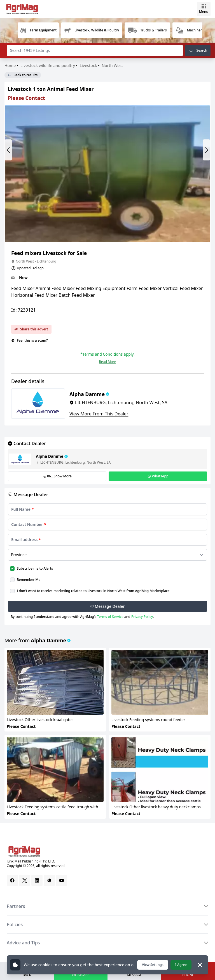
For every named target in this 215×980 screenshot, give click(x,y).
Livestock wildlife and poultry (48, 65)
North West (112, 65)
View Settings (153, 965)
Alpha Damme (48, 640)
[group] (38, 30)
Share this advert (31, 329)
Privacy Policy (142, 617)
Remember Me (29, 580)
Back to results (23, 75)
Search (198, 50)
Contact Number (29, 524)
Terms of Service (110, 617)
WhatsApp (158, 476)
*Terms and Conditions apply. (107, 354)
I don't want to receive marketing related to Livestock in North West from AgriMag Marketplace (93, 591)
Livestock (88, 65)
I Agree (181, 965)
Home (11, 65)
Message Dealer (108, 606)
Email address (26, 540)
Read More (107, 362)
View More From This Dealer (99, 414)
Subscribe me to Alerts (35, 568)
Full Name (22, 509)
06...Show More (57, 476)
